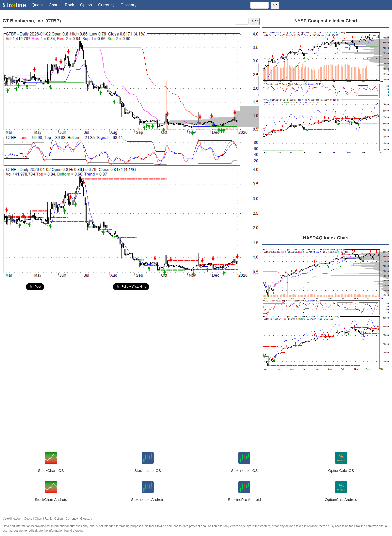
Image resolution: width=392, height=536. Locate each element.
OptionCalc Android (341, 500)
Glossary (128, 5)
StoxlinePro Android (244, 500)
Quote (37, 5)
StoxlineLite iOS (148, 470)
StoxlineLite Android (148, 500)
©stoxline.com (12, 519)
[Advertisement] (131, 332)
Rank (69, 5)
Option (86, 5)
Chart (54, 5)
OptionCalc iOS (341, 470)
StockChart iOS (51, 470)
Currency (106, 5)
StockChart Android (51, 500)
